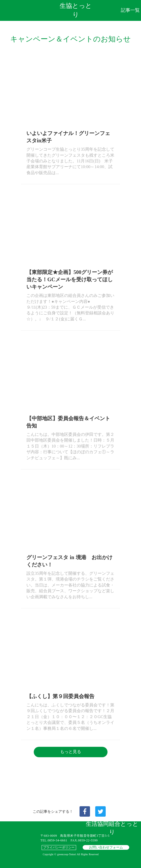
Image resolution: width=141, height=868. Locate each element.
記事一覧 (130, 10)
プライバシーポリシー (59, 847)
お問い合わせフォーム (106, 847)
